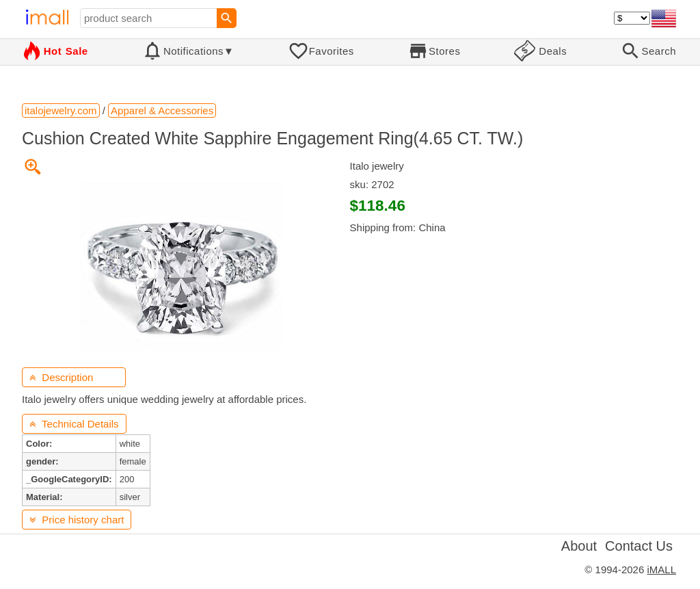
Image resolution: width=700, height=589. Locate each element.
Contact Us (639, 546)
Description (61, 377)
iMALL (661, 570)
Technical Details (74, 424)
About (579, 546)
